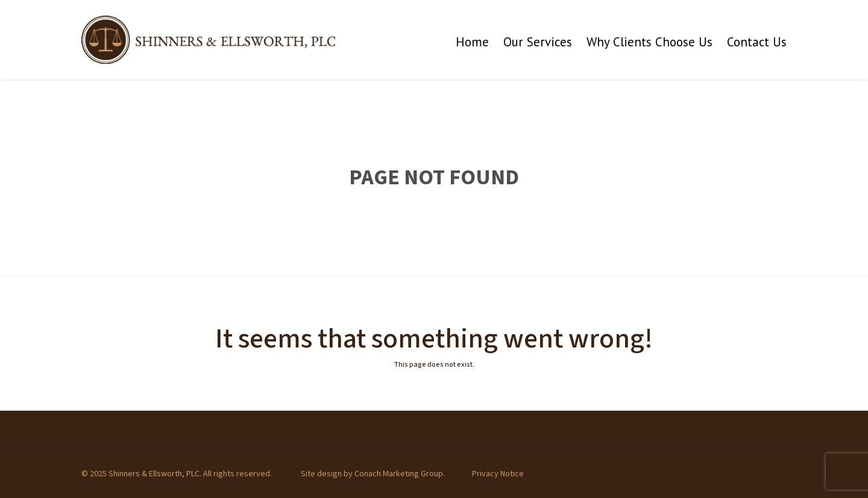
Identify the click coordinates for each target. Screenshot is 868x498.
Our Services (538, 42)
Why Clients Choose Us (649, 42)
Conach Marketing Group (399, 474)
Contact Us (757, 42)
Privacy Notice (498, 474)
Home (472, 42)
